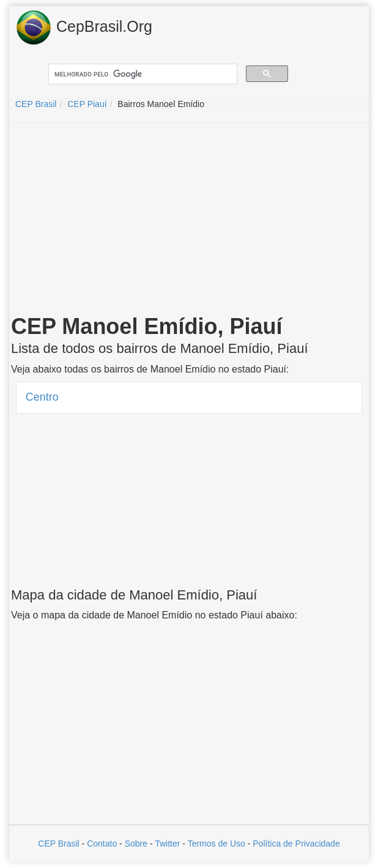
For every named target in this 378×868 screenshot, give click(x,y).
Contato (102, 844)
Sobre (136, 844)
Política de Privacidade (296, 844)
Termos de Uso (217, 844)
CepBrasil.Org (84, 28)
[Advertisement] (189, 221)
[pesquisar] (142, 74)
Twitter (167, 844)
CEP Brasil (58, 844)
